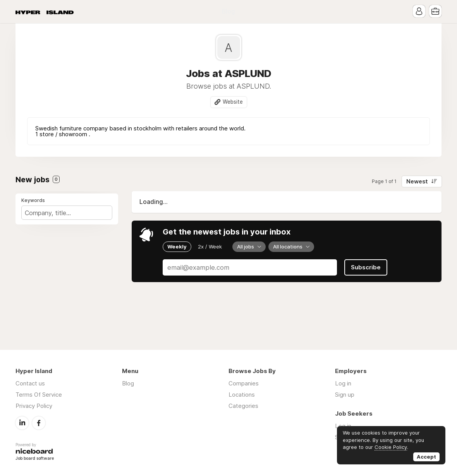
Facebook (39, 423)
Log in (343, 383)
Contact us (30, 383)
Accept (426, 457)
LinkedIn (22, 423)
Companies (244, 383)
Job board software (35, 459)
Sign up (345, 395)
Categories (243, 406)
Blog (228, 11)
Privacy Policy (34, 406)
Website (233, 102)
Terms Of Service (39, 395)
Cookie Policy (391, 447)
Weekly (177, 247)
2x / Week (210, 247)
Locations (242, 395)
